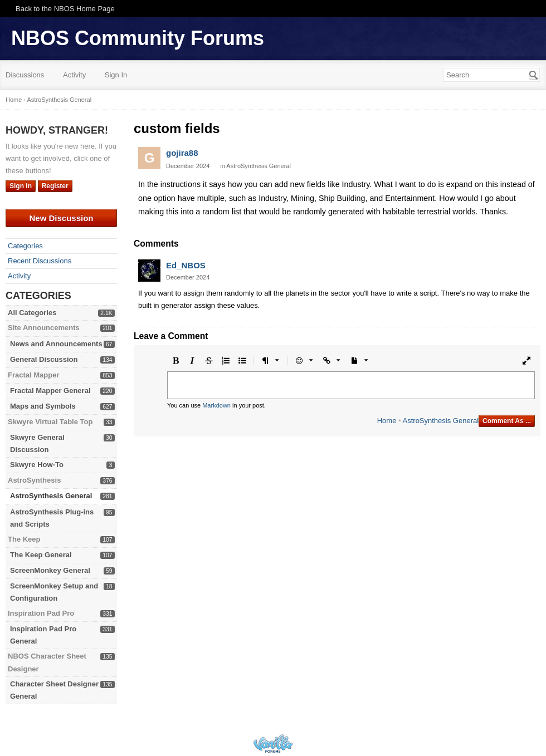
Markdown (216, 405)
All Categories (32, 313)
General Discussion (44, 359)
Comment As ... (507, 421)
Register (55, 186)
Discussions (25, 75)
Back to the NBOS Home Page (65, 9)
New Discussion (61, 218)
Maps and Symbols (43, 406)
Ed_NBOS (186, 265)
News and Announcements (56, 344)
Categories (25, 246)
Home (387, 421)
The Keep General (41, 555)
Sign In (116, 75)
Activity (74, 75)
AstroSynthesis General (51, 496)
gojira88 (182, 153)
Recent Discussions (40, 261)
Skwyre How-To (37, 465)
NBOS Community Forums (138, 38)
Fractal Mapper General (50, 391)
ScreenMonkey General (50, 570)
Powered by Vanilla (273, 743)
